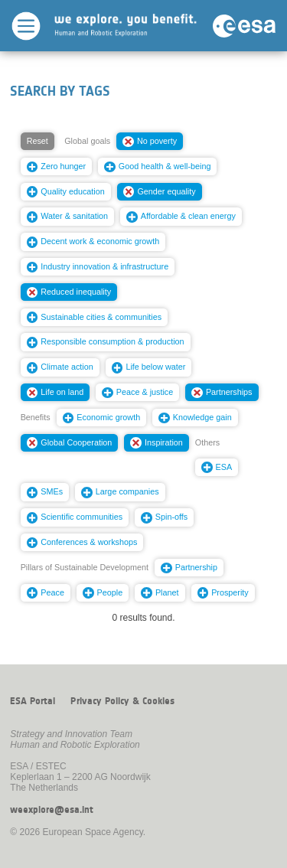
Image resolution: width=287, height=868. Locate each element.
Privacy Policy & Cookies (122, 701)
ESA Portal (33, 701)
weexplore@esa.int (52, 810)
